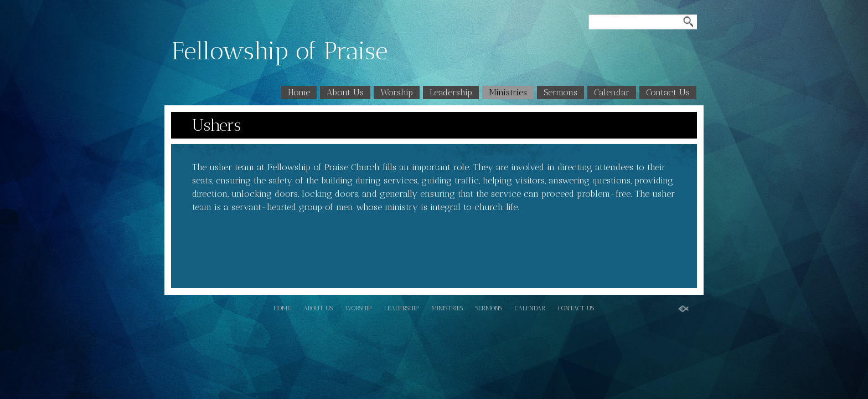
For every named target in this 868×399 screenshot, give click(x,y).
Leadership (451, 92)
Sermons (560, 92)
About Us (345, 92)
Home (299, 92)
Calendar (612, 92)
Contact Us (668, 92)
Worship (397, 92)
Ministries (508, 92)
